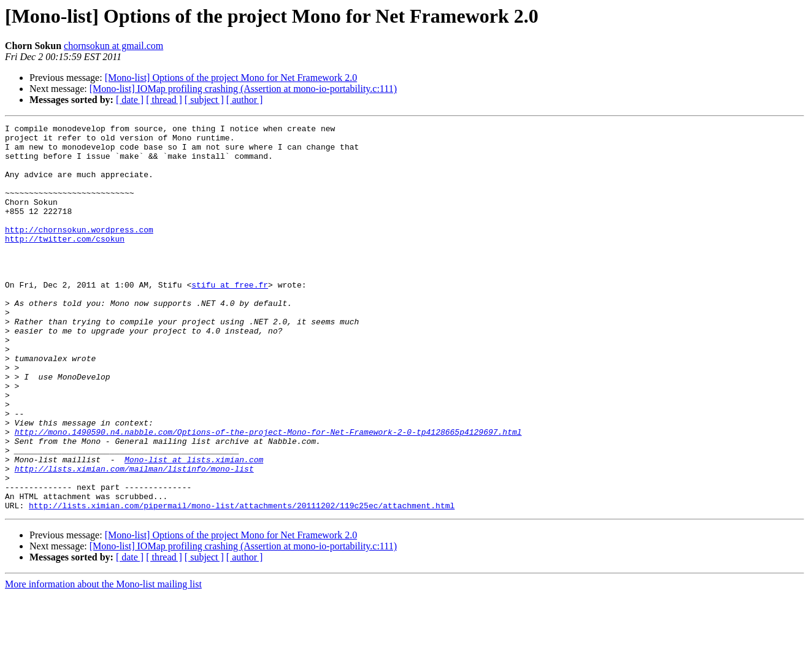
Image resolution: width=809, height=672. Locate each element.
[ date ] (130, 100)
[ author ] (245, 100)
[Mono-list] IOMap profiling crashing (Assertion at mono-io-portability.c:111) (243, 89)
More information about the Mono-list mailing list (103, 661)
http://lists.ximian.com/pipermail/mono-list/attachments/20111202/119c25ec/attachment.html (242, 582)
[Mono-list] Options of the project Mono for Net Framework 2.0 (231, 78)
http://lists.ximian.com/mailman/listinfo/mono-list (134, 538)
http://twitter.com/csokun (65, 262)
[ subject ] (204, 100)
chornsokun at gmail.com (113, 46)
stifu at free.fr (230, 318)
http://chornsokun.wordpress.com (79, 251)
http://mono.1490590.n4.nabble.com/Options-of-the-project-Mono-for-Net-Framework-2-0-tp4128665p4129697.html (268, 494)
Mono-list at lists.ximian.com (194, 527)
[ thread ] (164, 100)
